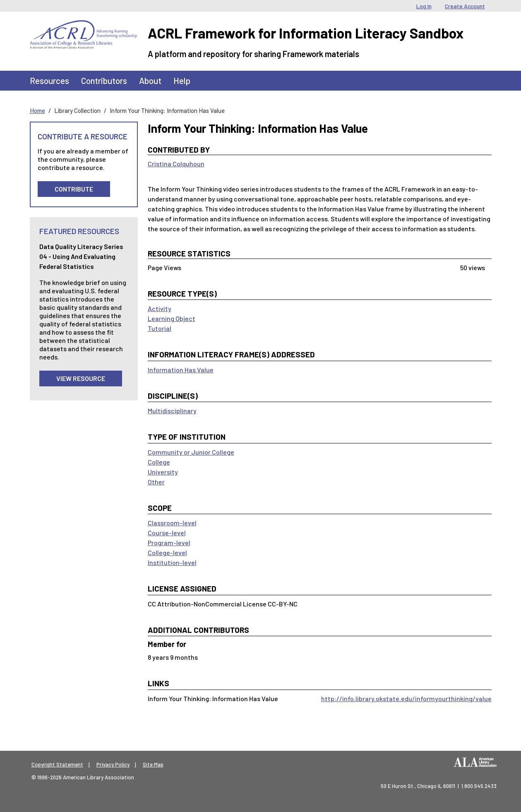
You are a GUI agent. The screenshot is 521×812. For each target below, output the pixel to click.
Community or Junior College (191, 452)
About (150, 80)
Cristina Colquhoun (176, 164)
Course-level (167, 533)
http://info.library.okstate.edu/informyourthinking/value (406, 698)
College (159, 462)
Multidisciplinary (172, 411)
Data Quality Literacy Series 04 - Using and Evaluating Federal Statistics (81, 256)
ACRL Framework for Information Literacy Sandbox (306, 33)
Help (182, 80)
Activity (160, 308)
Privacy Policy (113, 764)
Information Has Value (181, 370)
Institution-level (172, 562)
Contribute (74, 189)
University (163, 472)
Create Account (465, 6)
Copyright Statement (57, 764)
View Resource (81, 378)
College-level (167, 552)
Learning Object (172, 318)
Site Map (153, 764)
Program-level (169, 543)
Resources (49, 80)
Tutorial (160, 328)
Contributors (104, 80)
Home (37, 110)
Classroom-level (172, 523)
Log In (424, 6)
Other (156, 482)
